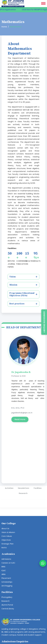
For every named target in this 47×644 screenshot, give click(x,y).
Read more (20, 419)
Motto (4, 548)
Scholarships (7, 582)
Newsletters (24, 488)
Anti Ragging (7, 586)
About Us (5, 529)
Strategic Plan (8, 544)
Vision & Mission (8, 532)
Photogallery (7, 597)
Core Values (7, 536)
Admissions (6, 559)
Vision (12, 277)
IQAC (4, 571)
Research (23, 493)
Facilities (38, 488)
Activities (9, 488)
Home (4, 27)
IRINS (3, 567)
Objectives (6, 540)
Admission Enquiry (44, 322)
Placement (6, 578)
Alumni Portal (7, 605)
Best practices (17, 304)
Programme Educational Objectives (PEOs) (22, 294)
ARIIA (3, 574)
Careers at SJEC (8, 563)
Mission (13, 285)
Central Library (8, 609)
